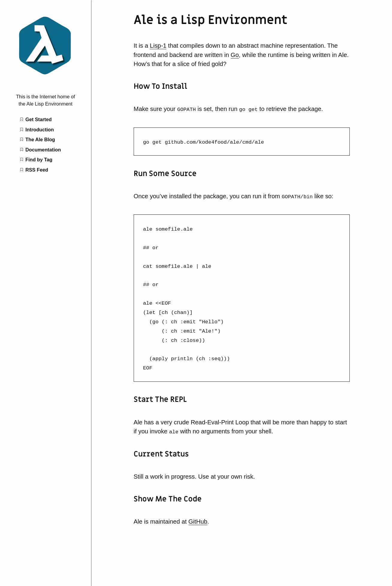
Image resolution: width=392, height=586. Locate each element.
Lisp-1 (158, 46)
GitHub (198, 519)
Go (235, 55)
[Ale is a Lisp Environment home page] (46, 76)
